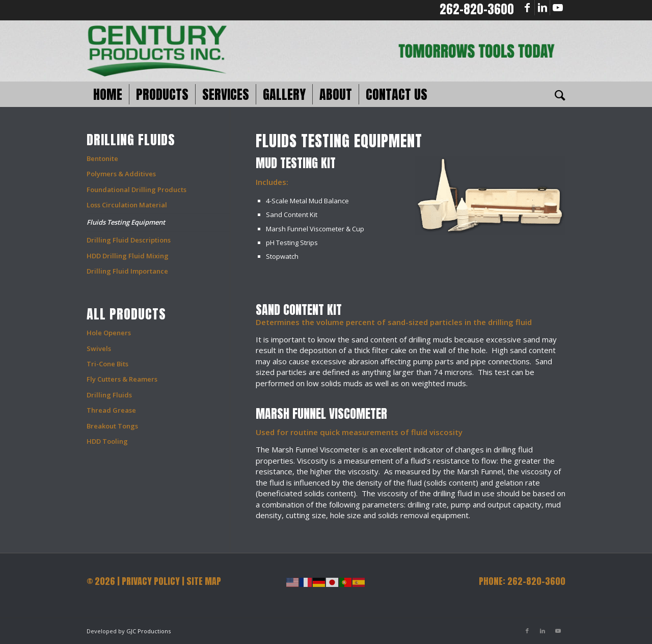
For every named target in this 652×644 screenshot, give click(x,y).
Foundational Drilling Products (137, 190)
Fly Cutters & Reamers (122, 379)
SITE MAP (204, 581)
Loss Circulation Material (127, 205)
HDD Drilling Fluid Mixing (128, 256)
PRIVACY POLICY (151, 581)
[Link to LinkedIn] (542, 8)
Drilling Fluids (109, 395)
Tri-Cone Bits (107, 364)
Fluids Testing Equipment (126, 222)
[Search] (557, 94)
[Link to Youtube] (558, 8)
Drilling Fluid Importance (127, 271)
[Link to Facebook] (527, 8)
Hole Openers (109, 333)
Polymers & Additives (121, 174)
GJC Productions (148, 631)
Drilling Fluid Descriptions (129, 240)
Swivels (99, 348)
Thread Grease (111, 410)
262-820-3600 (477, 9)
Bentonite (102, 158)
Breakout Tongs (112, 426)
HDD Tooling (107, 441)
